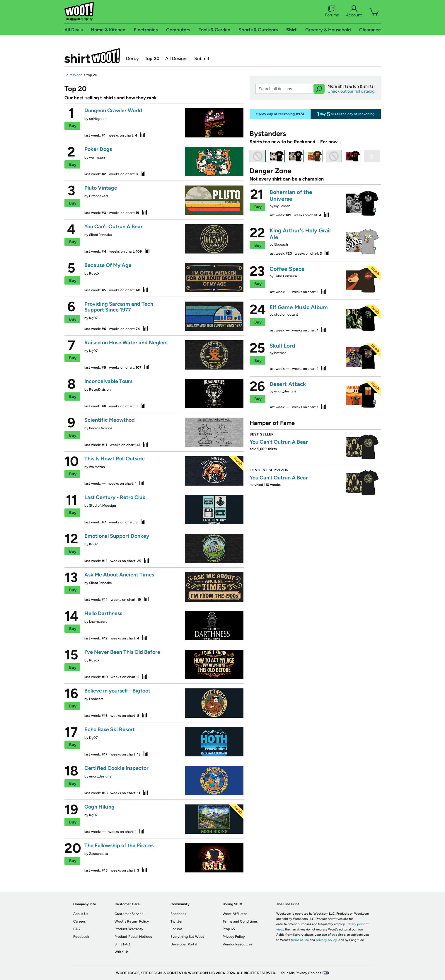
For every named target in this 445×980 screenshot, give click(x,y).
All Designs (177, 58)
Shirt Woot (73, 75)
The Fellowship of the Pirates (119, 845)
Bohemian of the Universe (291, 195)
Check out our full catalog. (351, 91)
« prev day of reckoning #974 (280, 114)
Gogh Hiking (99, 807)
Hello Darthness (103, 613)
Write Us (122, 952)
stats (143, 135)
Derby (132, 58)
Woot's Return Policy (132, 921)
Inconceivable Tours (108, 381)
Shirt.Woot (92, 56)
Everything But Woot (187, 937)
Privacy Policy (234, 937)
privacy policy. (327, 940)
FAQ (77, 929)
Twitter (177, 921)
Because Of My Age (108, 265)
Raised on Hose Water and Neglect (126, 343)
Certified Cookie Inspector (116, 768)
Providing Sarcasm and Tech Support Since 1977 (119, 307)
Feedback (81, 937)
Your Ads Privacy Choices (301, 973)
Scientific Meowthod (110, 420)
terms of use (300, 940)
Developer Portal (184, 944)
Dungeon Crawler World (113, 110)
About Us (81, 914)
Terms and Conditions (240, 921)
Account (354, 11)
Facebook (178, 914)
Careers (80, 921)
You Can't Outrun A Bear (114, 227)
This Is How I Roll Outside (115, 459)
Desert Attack (288, 384)
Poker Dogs (98, 149)
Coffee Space (287, 269)
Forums (332, 11)
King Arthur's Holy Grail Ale (300, 234)
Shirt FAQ (122, 944)
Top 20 (152, 58)
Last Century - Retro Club (115, 497)
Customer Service (129, 914)
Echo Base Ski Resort (110, 729)
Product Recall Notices (133, 937)
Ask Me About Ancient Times (119, 575)
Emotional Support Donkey (117, 536)
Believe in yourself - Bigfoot (117, 691)
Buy (73, 126)
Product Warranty (129, 929)
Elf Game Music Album (299, 307)
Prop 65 (229, 929)
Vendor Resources (238, 944)
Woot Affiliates (235, 914)
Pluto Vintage (101, 188)
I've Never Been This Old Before (122, 652)
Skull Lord (282, 346)
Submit (202, 58)
